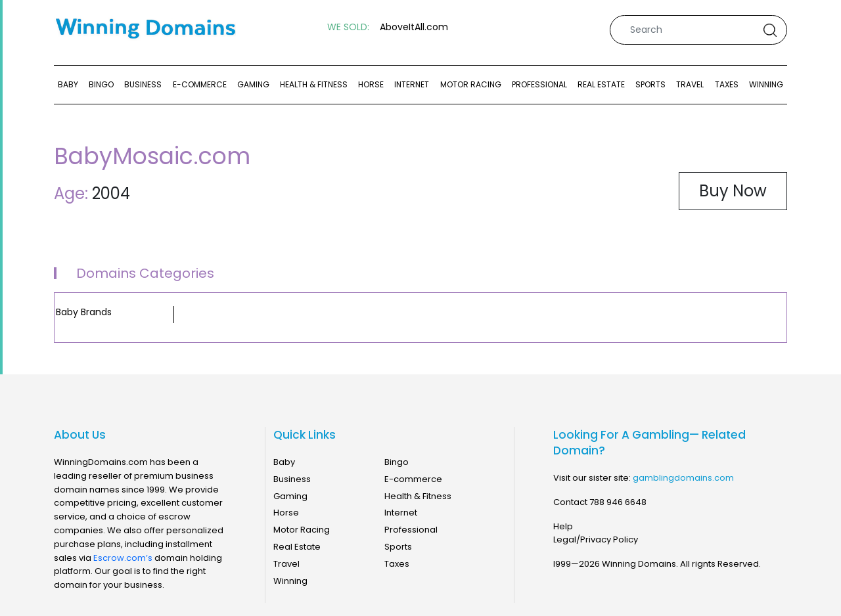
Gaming (253, 84)
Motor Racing (471, 84)
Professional (539, 84)
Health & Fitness (314, 84)
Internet (412, 84)
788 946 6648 (618, 502)
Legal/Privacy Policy (596, 539)
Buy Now (733, 191)
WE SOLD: (348, 27)
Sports (650, 84)
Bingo (101, 84)
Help (563, 526)
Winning (766, 84)
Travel (690, 84)
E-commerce (200, 84)
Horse (371, 84)
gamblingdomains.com (683, 478)
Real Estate (601, 84)
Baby (68, 84)
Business (143, 84)
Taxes (727, 84)
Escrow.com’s (123, 558)
